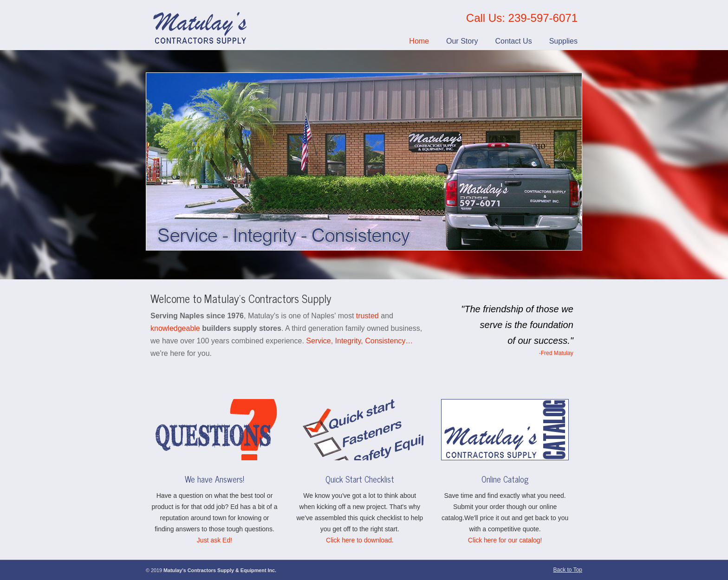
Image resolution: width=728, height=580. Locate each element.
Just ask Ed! (214, 540)
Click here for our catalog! (505, 540)
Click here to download (359, 540)
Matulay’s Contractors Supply (201, 25)
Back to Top (568, 570)
